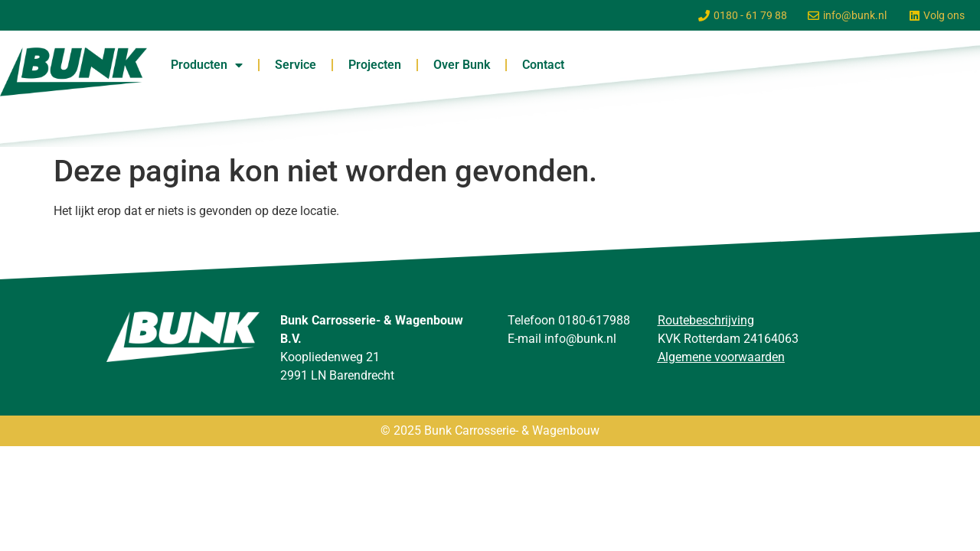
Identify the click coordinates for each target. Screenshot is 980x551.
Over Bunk (462, 65)
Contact (543, 65)
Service (296, 65)
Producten (207, 65)
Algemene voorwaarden (721, 357)
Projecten (375, 65)
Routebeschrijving (706, 320)
